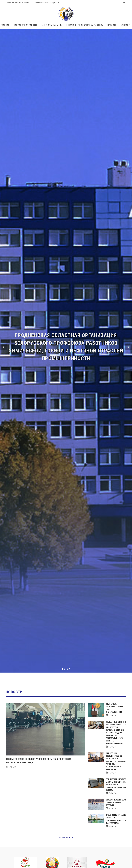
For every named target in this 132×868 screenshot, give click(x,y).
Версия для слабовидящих (46, 3)
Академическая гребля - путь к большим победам (116, 803)
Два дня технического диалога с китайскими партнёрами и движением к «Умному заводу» (116, 785)
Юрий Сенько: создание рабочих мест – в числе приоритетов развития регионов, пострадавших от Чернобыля (116, 761)
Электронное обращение (18, 3)
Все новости (66, 837)
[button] (3, 347)
